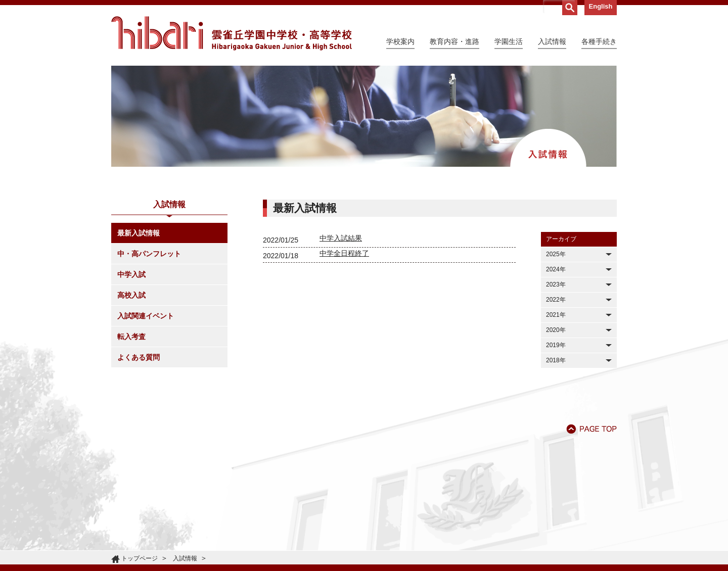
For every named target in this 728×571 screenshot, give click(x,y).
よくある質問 (139, 357)
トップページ (140, 558)
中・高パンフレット (149, 254)
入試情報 (185, 558)
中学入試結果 (341, 238)
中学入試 (131, 274)
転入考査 (131, 337)
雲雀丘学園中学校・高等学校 (232, 33)
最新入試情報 (139, 233)
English (601, 6)
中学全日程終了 (344, 253)
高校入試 (131, 295)
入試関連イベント (146, 316)
